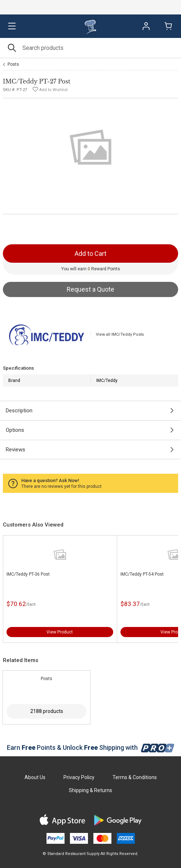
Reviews (16, 450)
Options (15, 430)
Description (19, 411)
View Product (60, 632)
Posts (13, 64)
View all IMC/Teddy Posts (120, 334)
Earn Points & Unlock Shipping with (91, 747)
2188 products (47, 711)
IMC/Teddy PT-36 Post (28, 574)
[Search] (90, 48)
